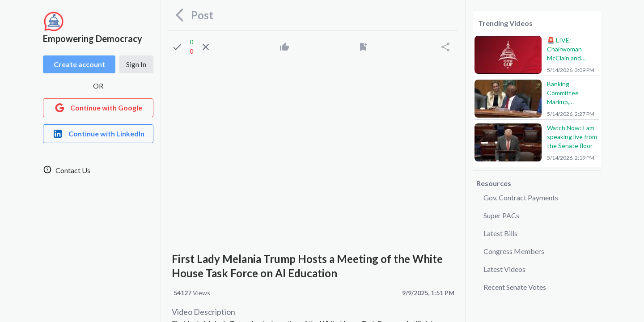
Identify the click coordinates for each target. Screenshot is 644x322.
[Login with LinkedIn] (98, 134)
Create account (79, 64)
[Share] (445, 47)
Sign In (136, 64)
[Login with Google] (98, 108)
